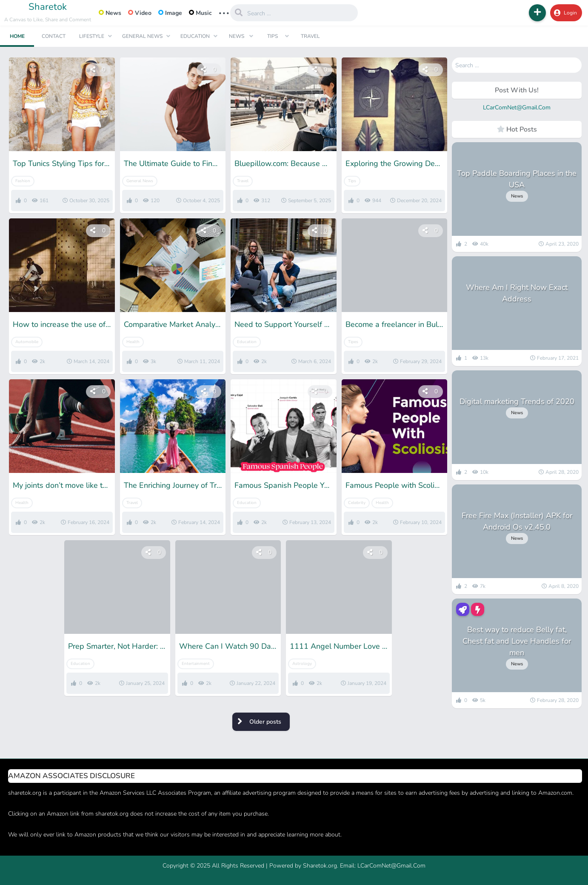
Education (195, 36)
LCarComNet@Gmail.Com (517, 107)
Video (140, 13)
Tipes (353, 342)
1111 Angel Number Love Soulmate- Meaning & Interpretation (339, 646)
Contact (54, 36)
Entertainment (196, 664)
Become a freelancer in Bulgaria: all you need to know (395, 324)
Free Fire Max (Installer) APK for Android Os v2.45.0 (517, 521)
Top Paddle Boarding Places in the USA (517, 179)
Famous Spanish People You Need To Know (284, 485)
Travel (310, 36)
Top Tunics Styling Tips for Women (62, 163)
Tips (273, 36)
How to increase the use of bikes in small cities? (62, 324)
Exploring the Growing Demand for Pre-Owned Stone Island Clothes (395, 163)
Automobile (27, 342)
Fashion (23, 181)
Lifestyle (92, 36)
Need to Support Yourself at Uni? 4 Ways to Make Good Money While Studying (284, 324)
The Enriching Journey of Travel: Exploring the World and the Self (173, 485)
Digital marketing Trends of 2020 (517, 401)
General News (142, 36)
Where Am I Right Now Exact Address (517, 293)
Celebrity (357, 503)
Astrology (302, 664)
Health (133, 342)
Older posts (265, 722)
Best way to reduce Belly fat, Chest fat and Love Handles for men (517, 641)
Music (200, 13)
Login (565, 13)
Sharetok (48, 7)
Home (17, 36)
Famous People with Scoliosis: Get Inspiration (395, 485)
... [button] (224, 12)
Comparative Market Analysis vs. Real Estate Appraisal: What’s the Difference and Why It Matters (173, 324)
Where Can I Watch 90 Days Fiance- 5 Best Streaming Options (228, 646)
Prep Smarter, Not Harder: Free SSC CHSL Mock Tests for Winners (117, 646)
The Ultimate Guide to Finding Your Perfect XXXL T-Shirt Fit (173, 163)
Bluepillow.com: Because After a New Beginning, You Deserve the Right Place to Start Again (284, 163)
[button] (537, 13)
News (110, 13)
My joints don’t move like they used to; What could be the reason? (62, 485)
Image (170, 13)
